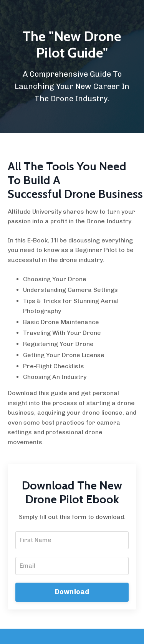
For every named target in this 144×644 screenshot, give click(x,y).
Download (72, 592)
